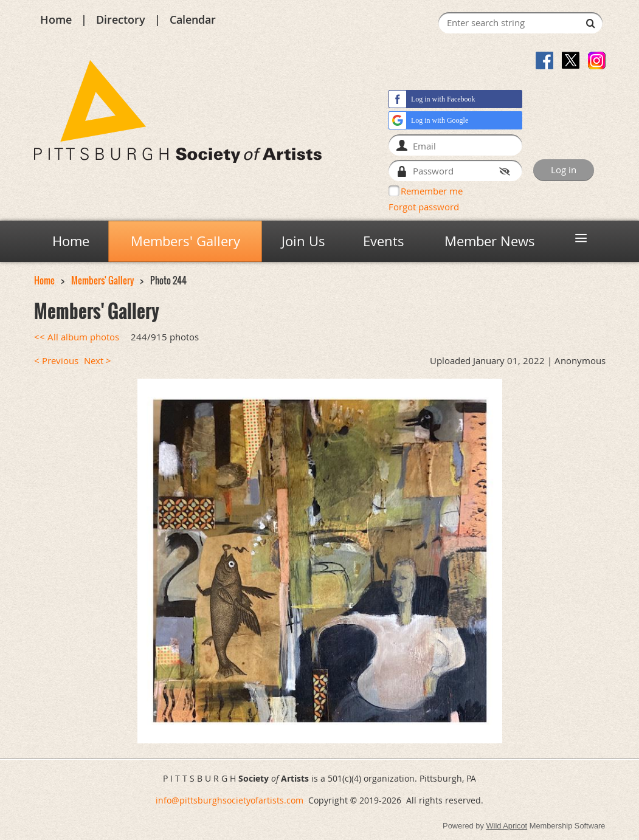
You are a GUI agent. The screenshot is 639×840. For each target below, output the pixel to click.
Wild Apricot (506, 826)
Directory (121, 19)
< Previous (56, 361)
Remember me (432, 191)
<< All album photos (77, 337)
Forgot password (424, 207)
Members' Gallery (102, 281)
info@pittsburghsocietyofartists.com (230, 800)
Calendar (193, 19)
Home (56, 19)
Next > (98, 361)
